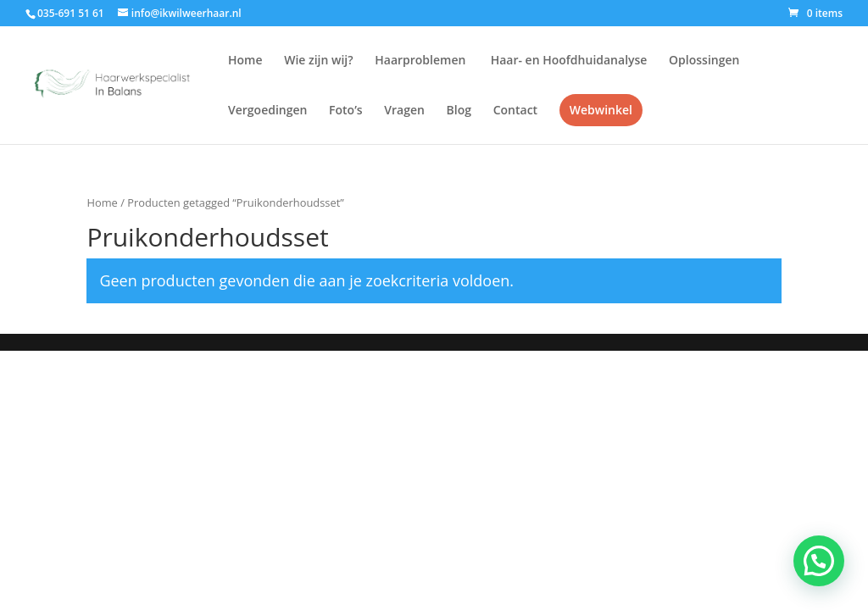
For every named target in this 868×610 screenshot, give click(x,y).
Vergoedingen (267, 111)
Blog (459, 111)
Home (245, 61)
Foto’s (346, 111)
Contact (515, 111)
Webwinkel (601, 110)
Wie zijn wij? (318, 61)
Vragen (404, 111)
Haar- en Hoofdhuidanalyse (567, 61)
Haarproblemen (420, 61)
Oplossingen (704, 61)
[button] (819, 561)
